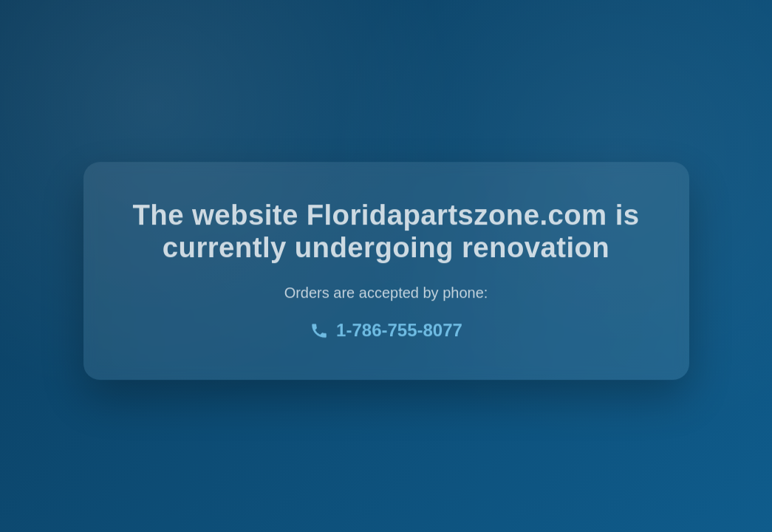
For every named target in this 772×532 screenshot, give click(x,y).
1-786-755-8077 (386, 331)
